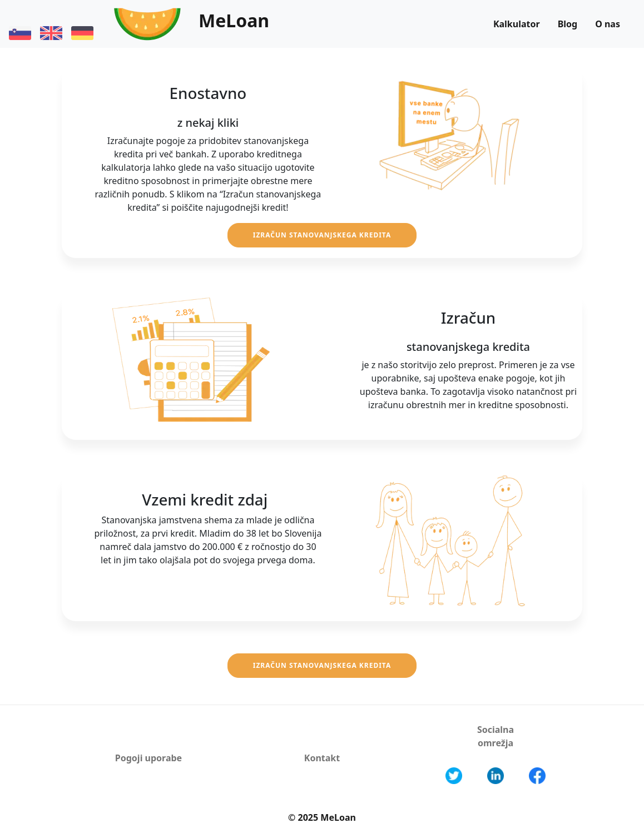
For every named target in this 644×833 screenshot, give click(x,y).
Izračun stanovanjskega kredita (322, 235)
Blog (568, 24)
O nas (608, 24)
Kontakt (322, 758)
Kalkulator (517, 24)
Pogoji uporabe (148, 758)
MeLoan (234, 20)
